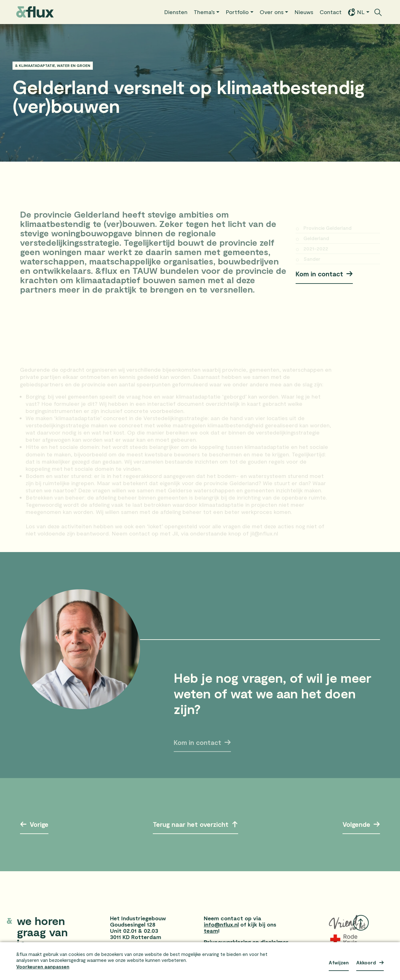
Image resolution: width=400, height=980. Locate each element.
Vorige (41, 824)
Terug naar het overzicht (191, 826)
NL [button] (356, 12)
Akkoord (366, 962)
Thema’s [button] (204, 12)
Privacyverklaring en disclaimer (246, 942)
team (211, 931)
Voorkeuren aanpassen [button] (43, 967)
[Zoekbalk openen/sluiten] (378, 12)
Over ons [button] (272, 12)
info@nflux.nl (221, 924)
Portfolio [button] (237, 12)
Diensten (176, 12)
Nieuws (304, 12)
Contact (331, 12)
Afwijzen (339, 962)
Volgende (355, 824)
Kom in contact (319, 274)
